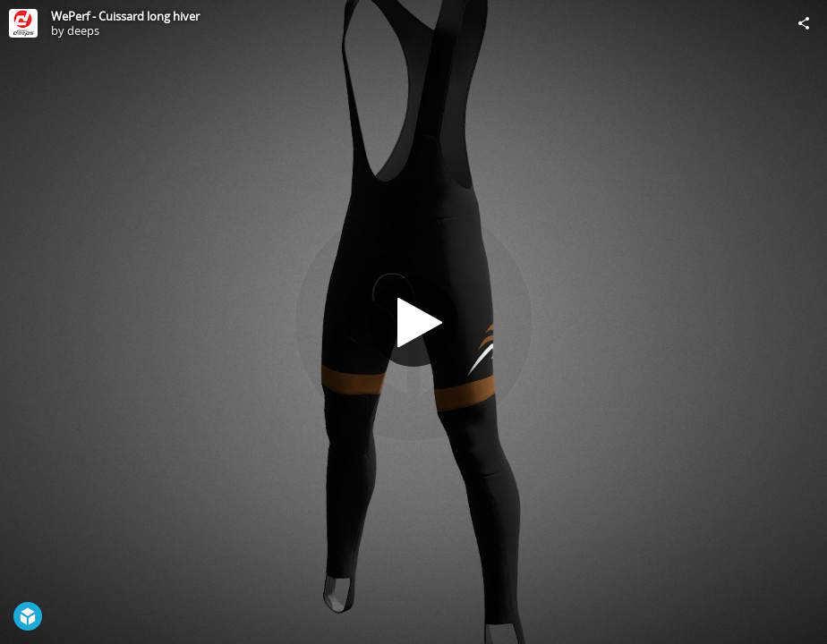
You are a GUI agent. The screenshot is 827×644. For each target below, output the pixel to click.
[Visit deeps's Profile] (23, 23)
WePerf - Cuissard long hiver (125, 16)
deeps (83, 30)
